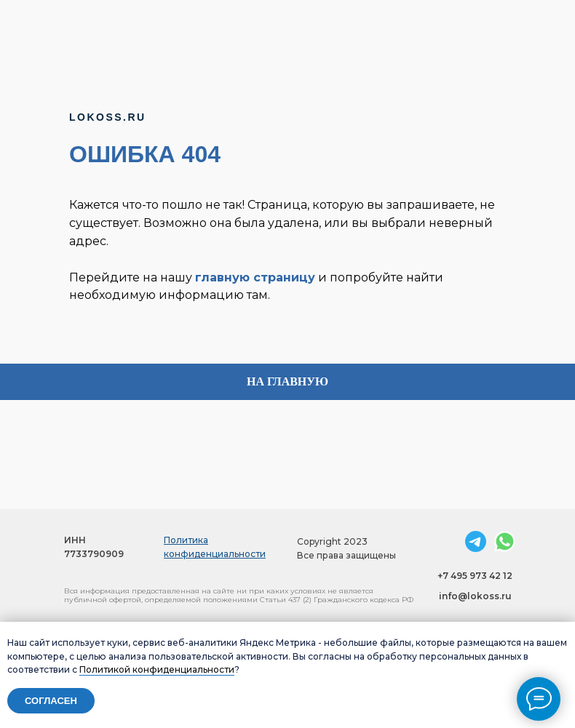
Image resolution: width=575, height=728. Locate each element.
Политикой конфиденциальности (157, 669)
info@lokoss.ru (475, 596)
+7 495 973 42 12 (475, 576)
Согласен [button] (51, 701)
